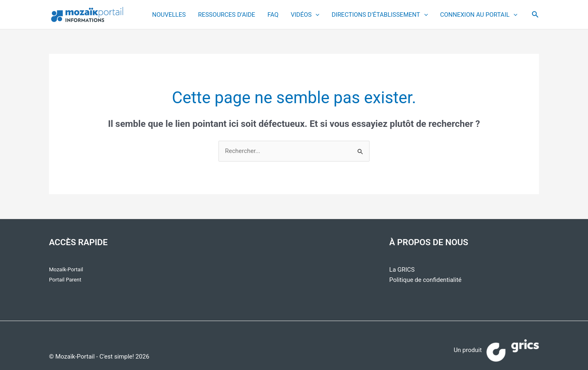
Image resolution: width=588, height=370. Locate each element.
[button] (535, 14)
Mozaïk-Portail (66, 269)
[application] (315, 15)
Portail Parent (65, 280)
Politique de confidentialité (425, 280)
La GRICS (402, 270)
